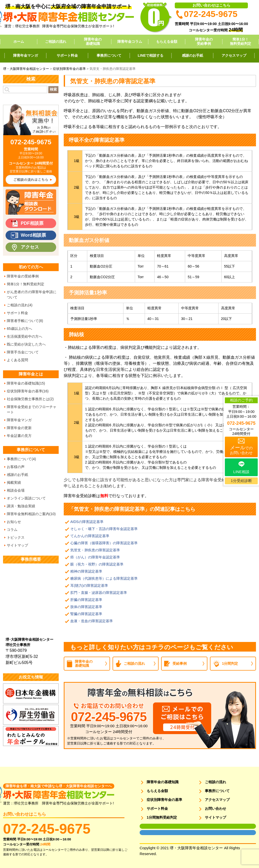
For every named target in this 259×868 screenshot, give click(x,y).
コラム (12, 530)
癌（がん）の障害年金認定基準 (95, 557)
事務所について (109, 55)
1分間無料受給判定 (162, 817)
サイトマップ (17, 545)
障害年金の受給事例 (204, 41)
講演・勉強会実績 (21, 506)
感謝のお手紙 (192, 55)
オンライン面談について (26, 498)
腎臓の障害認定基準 (86, 614)
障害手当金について (23, 352)
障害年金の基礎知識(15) (26, 383)
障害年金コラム (130, 42)
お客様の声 (16, 467)
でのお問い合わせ (241, 450)
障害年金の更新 (19, 428)
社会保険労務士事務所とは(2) (30, 399)
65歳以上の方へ (19, 329)
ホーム (19, 42)
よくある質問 (17, 360)
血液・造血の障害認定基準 (92, 621)
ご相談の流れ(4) (20, 305)
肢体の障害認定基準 (86, 607)
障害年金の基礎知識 (93, 41)
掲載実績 (14, 482)
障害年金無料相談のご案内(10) (31, 514)
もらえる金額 (167, 42)
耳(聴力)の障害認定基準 (89, 586)
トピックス (16, 537)
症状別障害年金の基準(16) (28, 391)
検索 (53, 89)
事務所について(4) (21, 459)
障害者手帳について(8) (25, 321)
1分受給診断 (241, 481)
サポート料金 (67, 55)
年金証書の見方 (19, 436)
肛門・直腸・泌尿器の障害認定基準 (99, 593)
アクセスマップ (234, 55)
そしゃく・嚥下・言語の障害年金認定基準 (104, 529)
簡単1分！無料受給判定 (241, 41)
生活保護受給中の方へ (25, 336)
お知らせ (14, 522)
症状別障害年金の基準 (164, 800)
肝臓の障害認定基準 (86, 600)
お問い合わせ (215, 809)
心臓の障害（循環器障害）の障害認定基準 (104, 543)
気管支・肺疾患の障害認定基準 (95, 550)
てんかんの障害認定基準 (90, 536)
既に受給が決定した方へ (26, 344)
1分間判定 (230, 663)
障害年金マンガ (26, 55)
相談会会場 (16, 490)
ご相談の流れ (56, 42)
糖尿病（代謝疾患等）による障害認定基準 (104, 578)
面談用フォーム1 (150, 826)
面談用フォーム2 (150, 833)
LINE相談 (241, 472)
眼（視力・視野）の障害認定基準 (97, 564)
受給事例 (180, 663)
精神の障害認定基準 (86, 571)
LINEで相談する (151, 55)
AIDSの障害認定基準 (87, 522)
